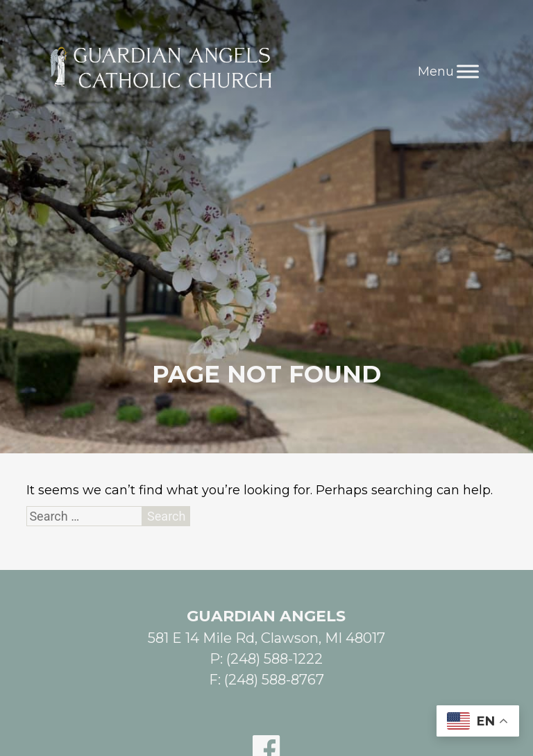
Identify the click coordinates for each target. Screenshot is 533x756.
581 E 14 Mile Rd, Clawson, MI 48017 (266, 638)
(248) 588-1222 (274, 659)
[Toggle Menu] (468, 71)
